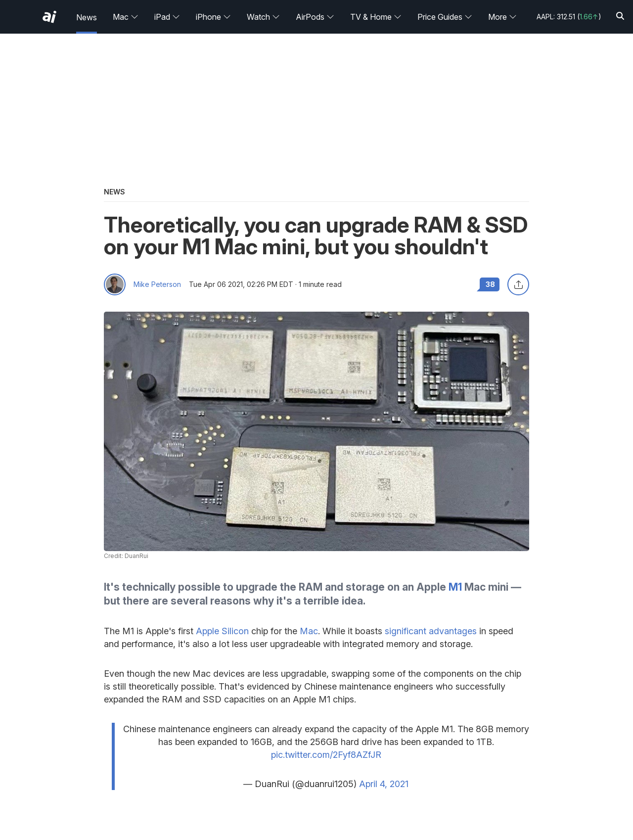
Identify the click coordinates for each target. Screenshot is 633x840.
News (87, 17)
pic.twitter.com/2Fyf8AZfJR (326, 755)
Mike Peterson (157, 284)
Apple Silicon (222, 631)
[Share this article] (518, 284)
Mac (126, 17)
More (502, 17)
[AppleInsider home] (49, 17)
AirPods (315, 17)
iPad (167, 17)
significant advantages (431, 631)
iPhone (213, 17)
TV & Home (376, 17)
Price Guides (445, 17)
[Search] (620, 17)
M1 (455, 587)
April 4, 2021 (384, 784)
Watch (263, 17)
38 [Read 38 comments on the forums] (490, 284)
